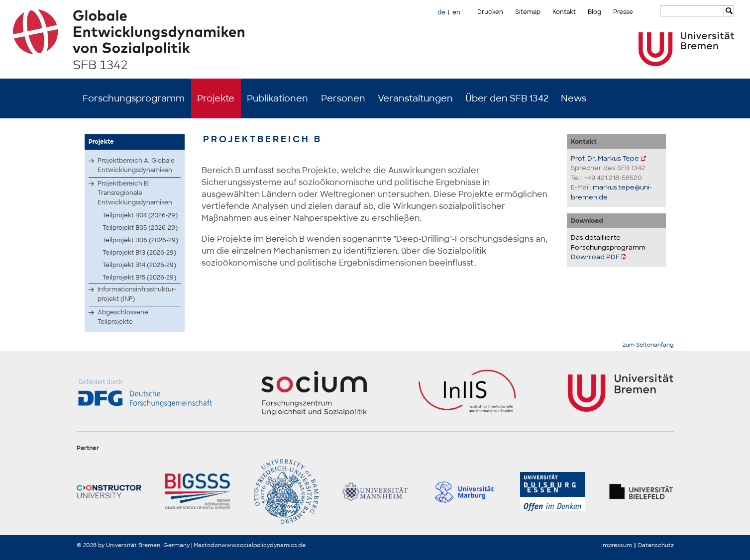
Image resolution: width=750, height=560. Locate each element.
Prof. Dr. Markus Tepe (605, 158)
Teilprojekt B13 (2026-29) (139, 253)
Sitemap (528, 12)
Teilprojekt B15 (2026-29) (139, 278)
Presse (623, 12)
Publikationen (277, 98)
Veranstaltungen (415, 98)
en (456, 12)
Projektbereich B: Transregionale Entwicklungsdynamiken (135, 193)
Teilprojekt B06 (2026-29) (140, 240)
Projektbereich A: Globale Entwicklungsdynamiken (136, 165)
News (574, 98)
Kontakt (564, 12)
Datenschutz (656, 545)
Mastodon (208, 545)
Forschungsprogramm (134, 98)
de (441, 12)
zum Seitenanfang (648, 345)
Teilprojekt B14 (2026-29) (139, 265)
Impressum (617, 545)
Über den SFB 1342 (507, 98)
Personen (343, 98)
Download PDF (595, 257)
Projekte (216, 98)
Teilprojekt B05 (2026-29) (140, 228)
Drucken (490, 12)
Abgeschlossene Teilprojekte (123, 317)
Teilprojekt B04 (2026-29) (140, 215)
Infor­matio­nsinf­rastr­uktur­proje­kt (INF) (137, 294)
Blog (594, 12)
